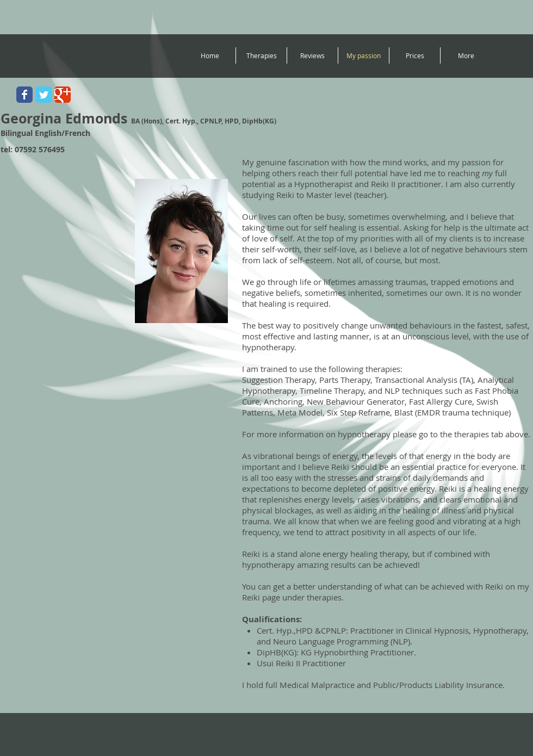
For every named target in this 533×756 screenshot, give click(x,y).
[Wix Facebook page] (24, 95)
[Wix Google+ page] (63, 95)
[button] (261, 55)
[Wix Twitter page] (44, 95)
